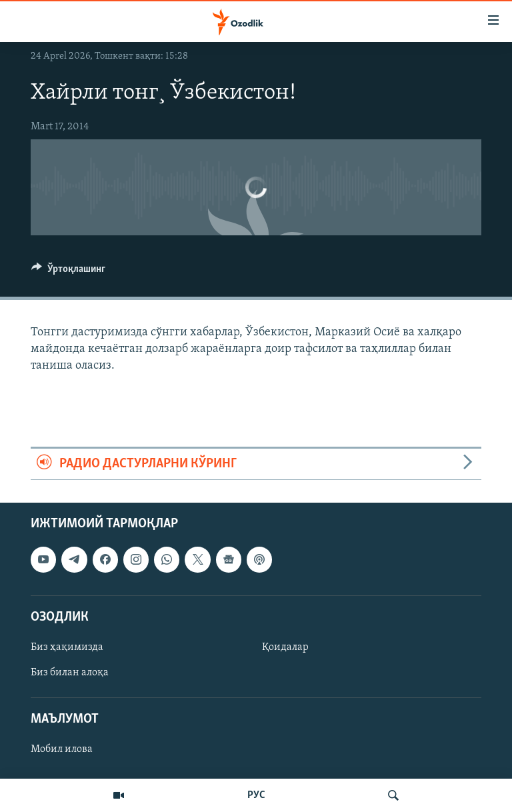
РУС (256, 795)
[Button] (68, 272)
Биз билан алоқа (70, 673)
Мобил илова (62, 749)
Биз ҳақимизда (67, 647)
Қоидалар (285, 647)
